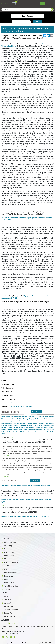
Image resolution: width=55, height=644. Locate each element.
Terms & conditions (10, 610)
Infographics (8, 576)
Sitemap (6, 589)
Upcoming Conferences (12, 562)
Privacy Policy (8, 613)
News (5, 569)
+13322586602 (15, 634)
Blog (5, 559)
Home (37, 22)
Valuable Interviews (10, 586)
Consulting (7, 546)
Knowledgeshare (9, 573)
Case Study (7, 579)
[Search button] (52, 9)
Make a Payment (9, 616)
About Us (6, 600)
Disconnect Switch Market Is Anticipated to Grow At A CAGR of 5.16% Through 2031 (26, 516)
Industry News (8, 583)
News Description (21, 22)
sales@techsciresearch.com (16, 403)
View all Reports (36, 412)
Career (5, 596)
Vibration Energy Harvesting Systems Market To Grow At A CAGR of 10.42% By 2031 (26, 485)
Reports (6, 549)
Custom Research (9, 542)
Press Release (8, 556)
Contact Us (7, 603)
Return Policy (8, 606)
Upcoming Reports (10, 552)
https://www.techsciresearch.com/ (20, 407)
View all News (35, 480)
